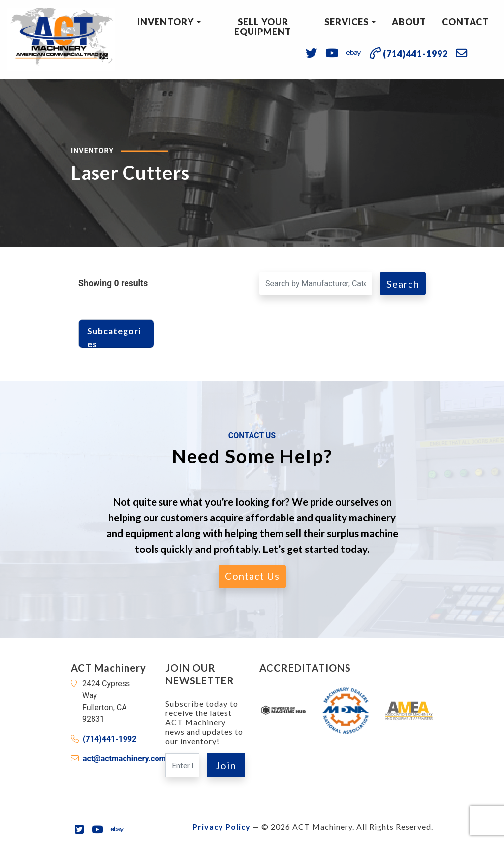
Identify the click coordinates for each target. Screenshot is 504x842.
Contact (465, 22)
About (409, 22)
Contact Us (252, 576)
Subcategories (114, 336)
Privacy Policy (221, 826)
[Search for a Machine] (316, 284)
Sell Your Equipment (263, 27)
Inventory (166, 22)
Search (403, 284)
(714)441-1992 (110, 739)
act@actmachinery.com (124, 759)
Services (346, 22)
